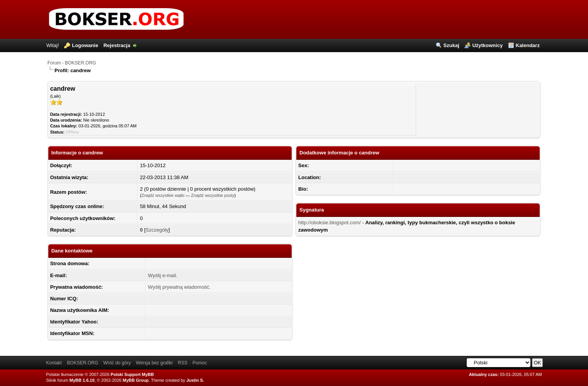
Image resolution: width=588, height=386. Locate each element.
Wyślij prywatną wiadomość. (179, 287)
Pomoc (200, 363)
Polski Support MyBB (132, 374)
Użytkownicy (487, 45)
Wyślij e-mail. (163, 275)
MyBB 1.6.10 (82, 380)
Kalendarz (528, 45)
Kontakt (54, 363)
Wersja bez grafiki (154, 363)
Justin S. (195, 380)
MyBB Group (136, 380)
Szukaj (451, 45)
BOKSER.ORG (82, 363)
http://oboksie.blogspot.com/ (330, 223)
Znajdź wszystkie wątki (163, 195)
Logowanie (85, 45)
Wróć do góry (117, 363)
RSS (183, 363)
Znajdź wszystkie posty (212, 195)
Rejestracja (117, 45)
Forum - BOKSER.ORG (72, 63)
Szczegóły (157, 230)
